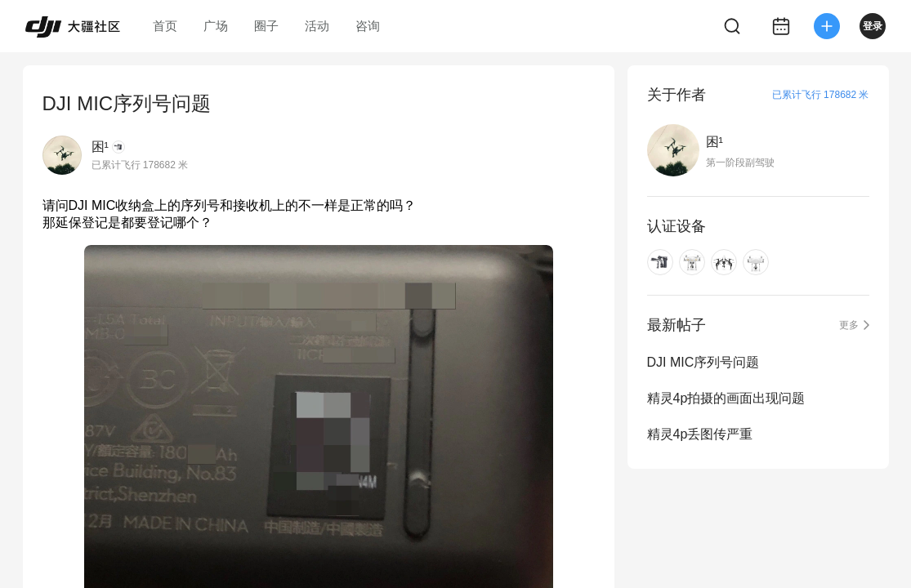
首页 (165, 26)
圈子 (266, 26)
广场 (216, 26)
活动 (317, 26)
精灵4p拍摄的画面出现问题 (726, 398)
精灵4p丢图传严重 (700, 434)
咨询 (368, 26)
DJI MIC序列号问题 (703, 362)
